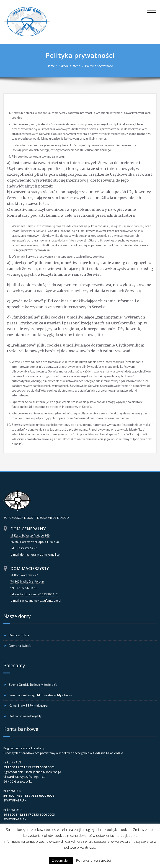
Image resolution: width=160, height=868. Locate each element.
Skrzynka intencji (70, 66)
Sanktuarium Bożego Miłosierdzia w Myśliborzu (40, 695)
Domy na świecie (20, 646)
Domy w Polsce (19, 635)
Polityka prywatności (99, 66)
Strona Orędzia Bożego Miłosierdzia (33, 685)
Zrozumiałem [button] (61, 860)
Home (51, 66)
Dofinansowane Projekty (25, 716)
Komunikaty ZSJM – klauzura (28, 706)
